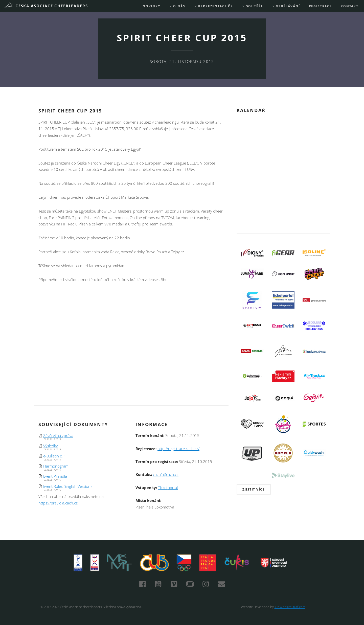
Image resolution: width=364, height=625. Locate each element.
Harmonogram (56, 466)
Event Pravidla (55, 476)
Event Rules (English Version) (67, 486)
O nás (177, 6)
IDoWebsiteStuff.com (290, 607)
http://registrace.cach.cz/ (178, 449)
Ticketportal (168, 488)
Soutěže (252, 6)
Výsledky (50, 446)
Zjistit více (254, 489)
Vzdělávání (286, 6)
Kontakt (350, 6)
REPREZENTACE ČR (214, 6)
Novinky (151, 6)
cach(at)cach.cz (166, 474)
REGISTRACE (320, 6)
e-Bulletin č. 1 (55, 456)
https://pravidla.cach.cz (58, 503)
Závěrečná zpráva (58, 436)
